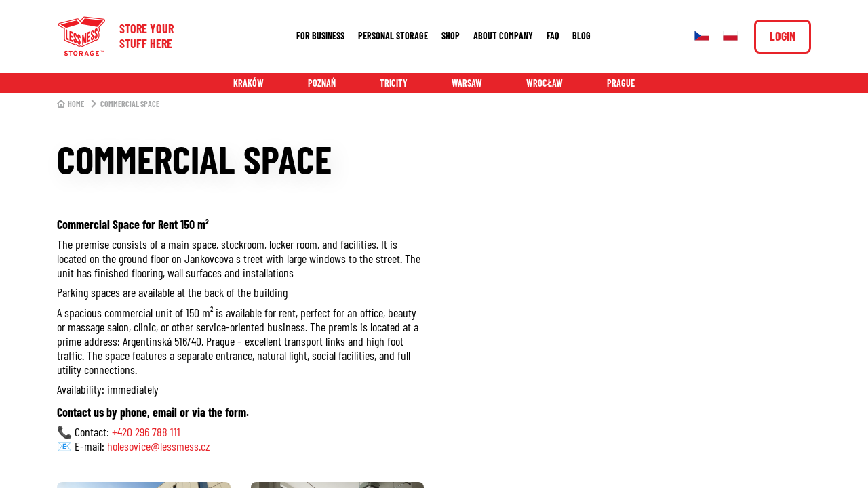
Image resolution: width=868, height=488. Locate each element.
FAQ (553, 36)
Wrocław (545, 83)
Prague (621, 83)
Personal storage (393, 36)
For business (320, 36)
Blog (581, 36)
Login (783, 36)
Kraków (249, 83)
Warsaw (467, 83)
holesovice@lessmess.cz (159, 446)
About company (503, 36)
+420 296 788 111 (146, 432)
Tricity (394, 83)
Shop (451, 36)
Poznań (322, 83)
